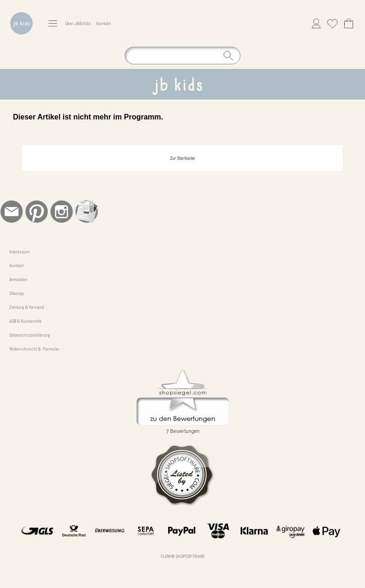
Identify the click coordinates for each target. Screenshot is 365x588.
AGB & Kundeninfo (25, 321)
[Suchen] (182, 56)
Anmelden (18, 279)
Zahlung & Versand (27, 307)
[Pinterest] (37, 212)
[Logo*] (22, 10)
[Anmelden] (316, 23)
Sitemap (17, 293)
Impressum (19, 252)
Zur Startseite (182, 158)
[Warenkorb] (349, 23)
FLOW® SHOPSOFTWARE (183, 556)
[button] (53, 23)
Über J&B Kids (78, 23)
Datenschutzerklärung (30, 335)
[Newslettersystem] (87, 212)
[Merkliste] (332, 23)
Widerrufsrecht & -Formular (34, 349)
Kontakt (104, 23)
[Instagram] (62, 212)
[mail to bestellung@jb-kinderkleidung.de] (12, 212)
